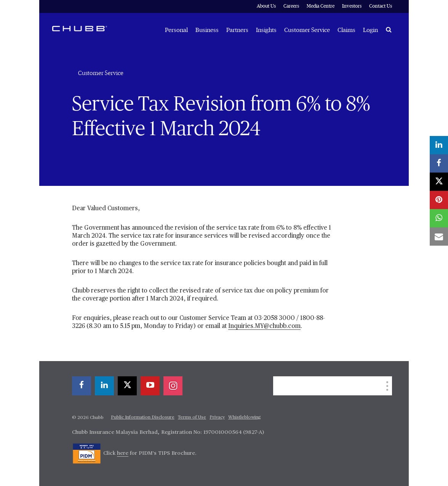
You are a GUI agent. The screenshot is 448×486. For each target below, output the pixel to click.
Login (370, 30)
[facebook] (82, 386)
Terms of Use (192, 417)
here (123, 453)
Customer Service (307, 30)
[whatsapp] (439, 218)
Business (207, 30)
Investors (352, 6)
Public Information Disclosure (143, 417)
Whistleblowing (245, 417)
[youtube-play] (150, 386)
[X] (127, 386)
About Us (266, 6)
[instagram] (173, 386)
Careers (291, 6)
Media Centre (321, 6)
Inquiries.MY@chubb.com (264, 326)
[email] (439, 237)
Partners (237, 30)
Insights (266, 30)
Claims (346, 30)
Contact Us (381, 6)
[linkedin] (104, 386)
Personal (176, 30)
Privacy (217, 417)
